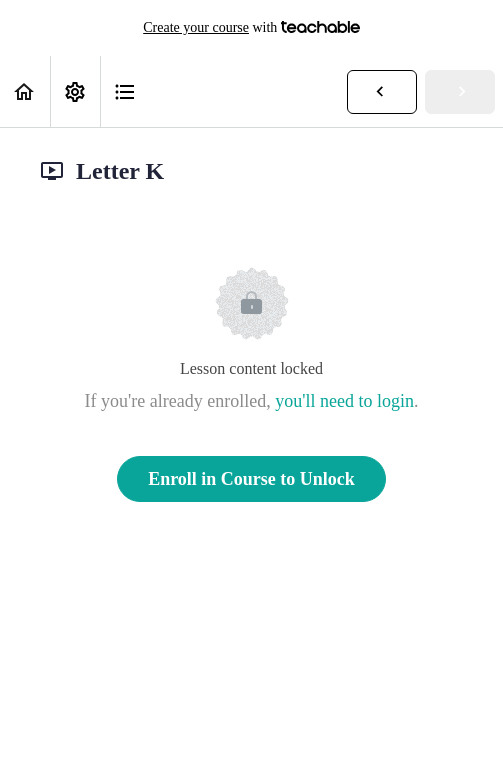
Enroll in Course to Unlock (251, 479)
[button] (25, 91)
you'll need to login (344, 401)
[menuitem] (75, 91)
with (251, 28)
